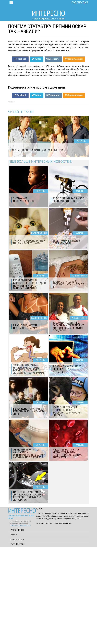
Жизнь (14, 632)
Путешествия (18, 641)
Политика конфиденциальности (54, 621)
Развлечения (17, 627)
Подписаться (80, 2)
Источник (12, 199)
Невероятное (17, 636)
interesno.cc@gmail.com (20, 622)
